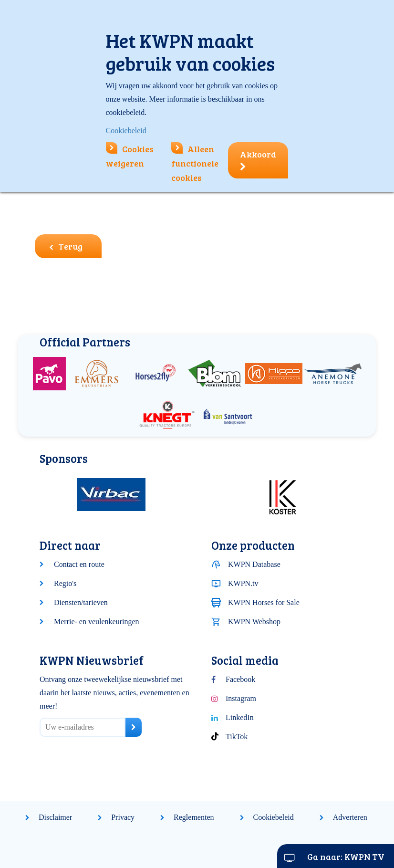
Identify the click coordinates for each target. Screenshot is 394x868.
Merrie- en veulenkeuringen (97, 622)
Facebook (240, 679)
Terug (66, 246)
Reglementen (194, 817)
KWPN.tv (243, 583)
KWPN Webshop (254, 622)
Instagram (241, 698)
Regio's (65, 583)
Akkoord (258, 160)
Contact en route (79, 564)
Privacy (123, 817)
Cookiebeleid (274, 817)
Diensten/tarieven (81, 602)
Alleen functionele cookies (195, 163)
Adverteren (350, 817)
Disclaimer (55, 817)
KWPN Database (254, 564)
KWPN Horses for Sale (264, 602)
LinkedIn (240, 717)
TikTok (237, 737)
